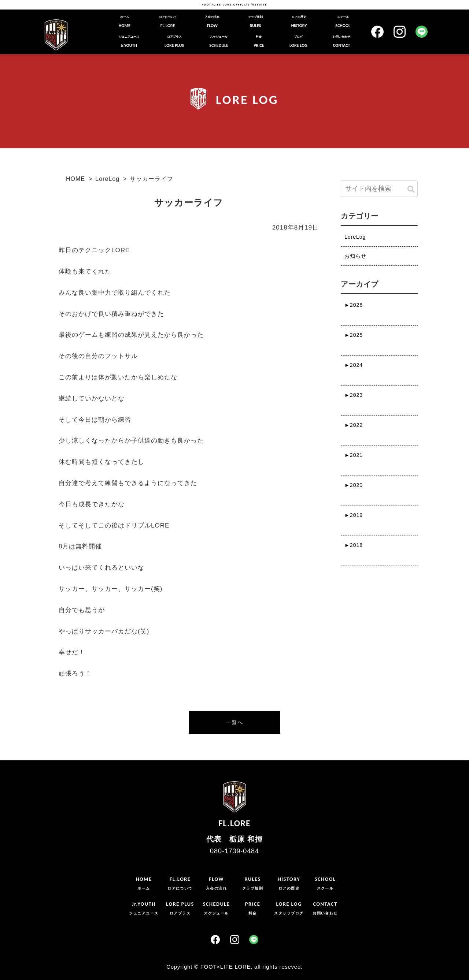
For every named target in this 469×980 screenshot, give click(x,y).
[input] (379, 189)
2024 (354, 365)
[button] (411, 189)
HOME (125, 22)
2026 (354, 305)
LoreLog (107, 179)
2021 (354, 455)
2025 (354, 335)
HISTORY (299, 22)
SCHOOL (343, 22)
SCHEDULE (219, 41)
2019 (354, 515)
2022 (354, 425)
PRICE (259, 41)
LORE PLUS (174, 41)
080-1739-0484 (234, 851)
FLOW (212, 22)
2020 (354, 485)
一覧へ (234, 722)
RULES (255, 22)
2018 (354, 545)
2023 (354, 395)
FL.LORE (168, 22)
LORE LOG (298, 41)
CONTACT (341, 41)
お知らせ (355, 256)
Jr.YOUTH (129, 41)
